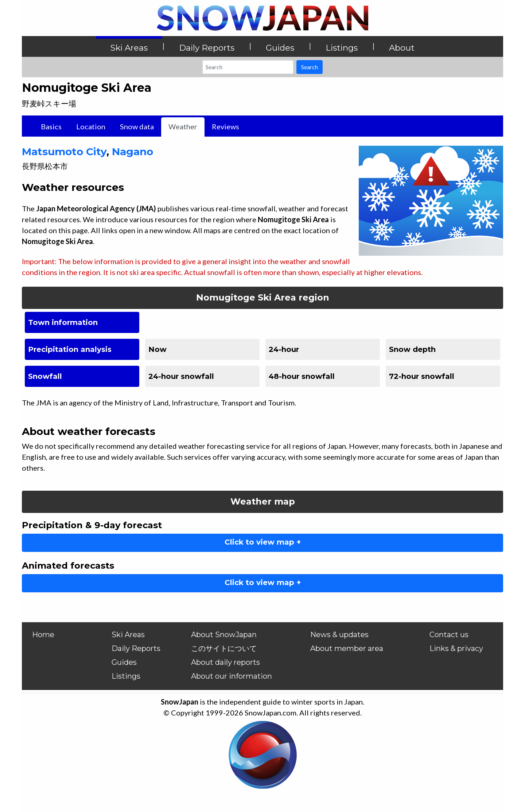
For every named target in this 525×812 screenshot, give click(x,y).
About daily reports (225, 662)
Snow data (137, 126)
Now (157, 349)
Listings (126, 676)
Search (310, 67)
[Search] (248, 67)
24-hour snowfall (181, 376)
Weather (183, 126)
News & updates (339, 635)
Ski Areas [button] (129, 48)
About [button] (402, 48)
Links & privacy (456, 648)
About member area (347, 648)
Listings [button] (342, 48)
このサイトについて (224, 648)
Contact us (449, 635)
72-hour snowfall (422, 376)
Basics (51, 126)
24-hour (284, 349)
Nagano (133, 152)
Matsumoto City (64, 152)
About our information (232, 676)
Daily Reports (136, 648)
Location (91, 126)
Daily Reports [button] (207, 48)
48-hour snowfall (302, 376)
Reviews (225, 126)
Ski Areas (128, 635)
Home (43, 635)
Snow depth (412, 349)
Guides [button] (280, 48)
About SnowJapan (224, 635)
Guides (124, 662)
